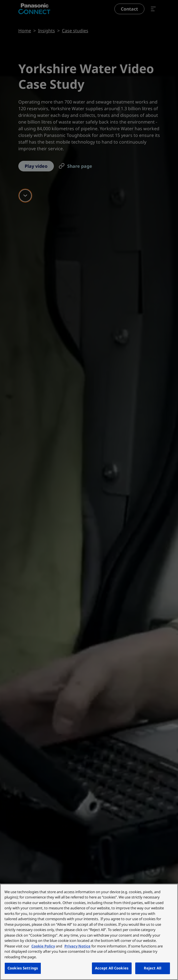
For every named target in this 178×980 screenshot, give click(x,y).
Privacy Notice (77, 946)
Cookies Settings (23, 968)
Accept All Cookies (112, 968)
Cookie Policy (43, 946)
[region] (89, 932)
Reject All (153, 968)
